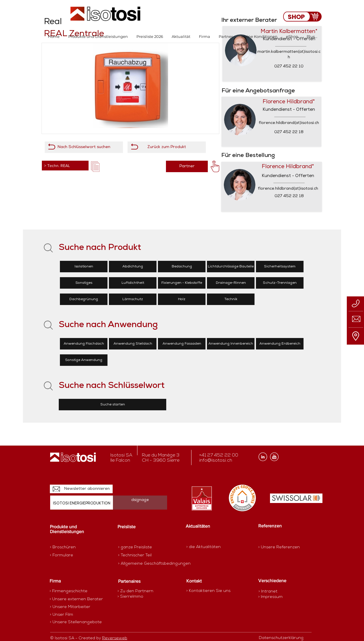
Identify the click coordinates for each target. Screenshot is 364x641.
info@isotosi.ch (216, 461)
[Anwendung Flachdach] (84, 344)
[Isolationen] (84, 267)
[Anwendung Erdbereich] (280, 344)
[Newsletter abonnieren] (81, 489)
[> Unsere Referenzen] (279, 547)
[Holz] (182, 299)
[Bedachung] (182, 267)
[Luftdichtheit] (133, 283)
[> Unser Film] (61, 615)
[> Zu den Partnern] (138, 591)
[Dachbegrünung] (84, 299)
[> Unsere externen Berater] (76, 599)
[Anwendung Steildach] (133, 344)
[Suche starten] (112, 405)
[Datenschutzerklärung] (284, 638)
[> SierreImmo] (138, 597)
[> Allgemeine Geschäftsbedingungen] (154, 564)
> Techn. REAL (57, 166)
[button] (98, 37)
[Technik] (231, 299)
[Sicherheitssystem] (280, 267)
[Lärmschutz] (133, 299)
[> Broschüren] (72, 547)
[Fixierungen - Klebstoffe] (182, 283)
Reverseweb (115, 638)
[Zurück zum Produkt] (167, 147)
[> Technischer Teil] (138, 555)
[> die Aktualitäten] (203, 547)
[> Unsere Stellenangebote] (76, 622)
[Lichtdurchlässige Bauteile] (231, 267)
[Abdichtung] (133, 267)
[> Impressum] (270, 597)
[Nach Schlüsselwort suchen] (84, 147)
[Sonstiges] (84, 283)
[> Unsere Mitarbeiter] (70, 607)
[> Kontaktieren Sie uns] (208, 591)
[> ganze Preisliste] (138, 547)
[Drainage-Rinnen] (231, 283)
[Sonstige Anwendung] (84, 360)
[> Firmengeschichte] (72, 591)
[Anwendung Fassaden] (182, 344)
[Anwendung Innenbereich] (231, 344)
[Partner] (187, 166)
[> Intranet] (268, 592)
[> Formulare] (75, 555)
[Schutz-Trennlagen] (280, 283)
